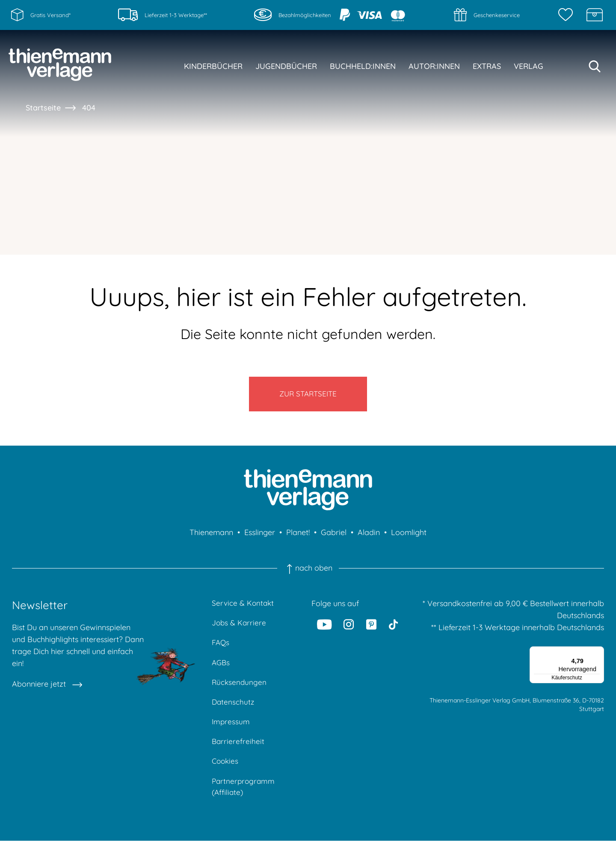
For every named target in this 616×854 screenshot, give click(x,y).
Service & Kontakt (244, 608)
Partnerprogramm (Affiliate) (244, 799)
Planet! (298, 537)
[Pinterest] (371, 629)
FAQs (221, 649)
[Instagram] (349, 629)
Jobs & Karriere (240, 629)
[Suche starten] (595, 66)
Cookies (226, 772)
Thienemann (211, 537)
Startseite (43, 108)
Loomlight (409, 537)
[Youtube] (324, 629)
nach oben (308, 573)
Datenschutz (234, 711)
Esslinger (260, 537)
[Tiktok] (393, 629)
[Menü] (599, 656)
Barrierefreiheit (238, 752)
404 (89, 108)
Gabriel (334, 537)
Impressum (231, 731)
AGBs (221, 670)
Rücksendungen (240, 690)
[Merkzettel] (568, 15)
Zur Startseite (308, 396)
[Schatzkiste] (595, 15)
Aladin (369, 537)
